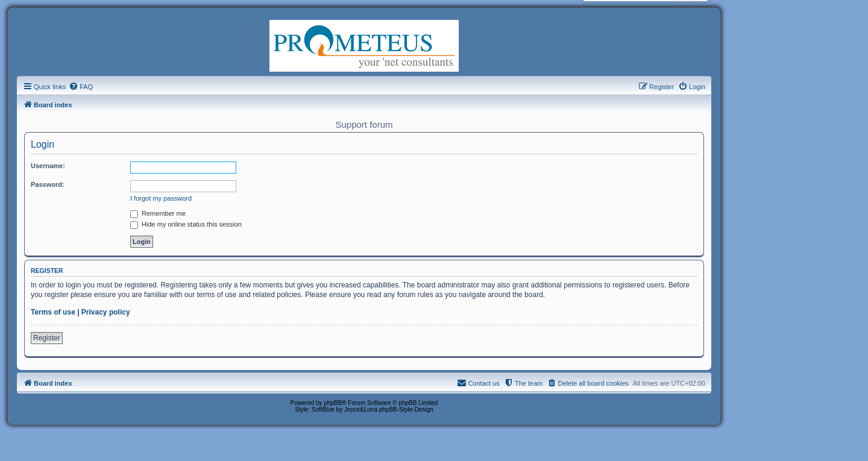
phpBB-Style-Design (406, 409)
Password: (48, 184)
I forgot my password (161, 198)
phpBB (333, 403)
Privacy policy (106, 312)
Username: (48, 166)
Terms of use (53, 312)
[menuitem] (81, 87)
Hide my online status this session (186, 224)
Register (47, 338)
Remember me (158, 213)
